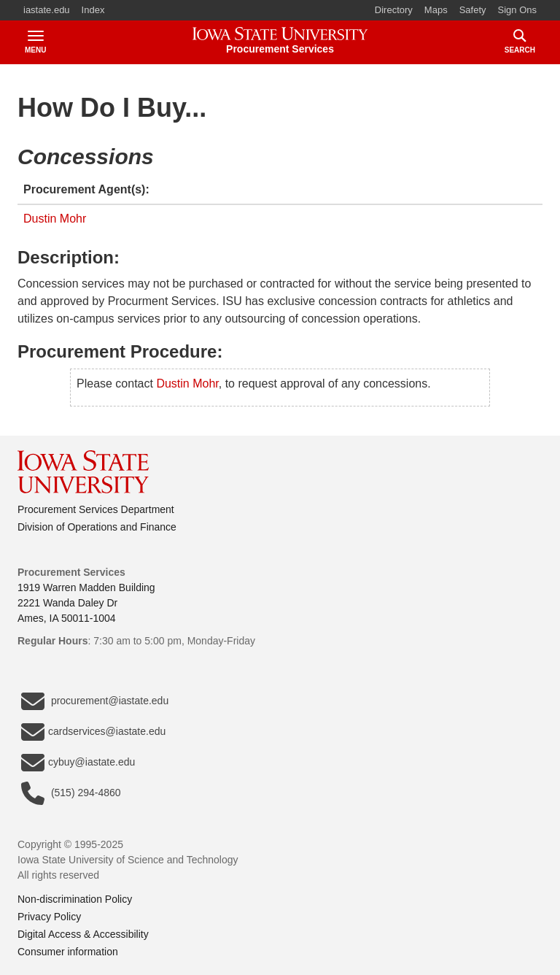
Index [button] (93, 10)
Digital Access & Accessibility (83, 934)
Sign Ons (517, 10)
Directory (394, 10)
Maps (436, 10)
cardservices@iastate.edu (93, 732)
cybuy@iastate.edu (78, 763)
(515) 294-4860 (71, 793)
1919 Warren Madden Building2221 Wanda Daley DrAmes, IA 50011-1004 (86, 603)
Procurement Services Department (96, 509)
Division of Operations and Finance (97, 527)
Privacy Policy (49, 917)
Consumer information (68, 952)
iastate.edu (47, 10)
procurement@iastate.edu (95, 701)
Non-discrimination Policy (75, 899)
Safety (473, 10)
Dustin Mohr (55, 219)
